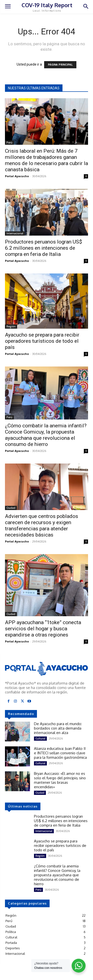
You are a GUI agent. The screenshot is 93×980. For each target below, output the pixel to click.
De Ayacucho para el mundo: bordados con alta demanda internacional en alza (58, 728)
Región (11, 326)
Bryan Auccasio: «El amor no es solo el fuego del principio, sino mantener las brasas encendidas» (60, 780)
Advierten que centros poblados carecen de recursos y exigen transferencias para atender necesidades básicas (42, 526)
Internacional (15, 233)
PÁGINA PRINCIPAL (60, 65)
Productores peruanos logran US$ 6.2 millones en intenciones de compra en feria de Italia (44, 248)
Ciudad (11, 508)
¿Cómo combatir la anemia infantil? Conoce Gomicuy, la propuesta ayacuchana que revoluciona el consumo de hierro (46, 435)
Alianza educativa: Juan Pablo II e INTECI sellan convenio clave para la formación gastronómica (60, 753)
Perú (9, 143)
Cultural (40, 738)
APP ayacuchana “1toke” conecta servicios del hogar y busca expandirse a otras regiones (43, 629)
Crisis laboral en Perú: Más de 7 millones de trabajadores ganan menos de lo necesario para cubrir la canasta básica (46, 160)
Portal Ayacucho (17, 176)
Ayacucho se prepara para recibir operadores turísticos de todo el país (42, 341)
